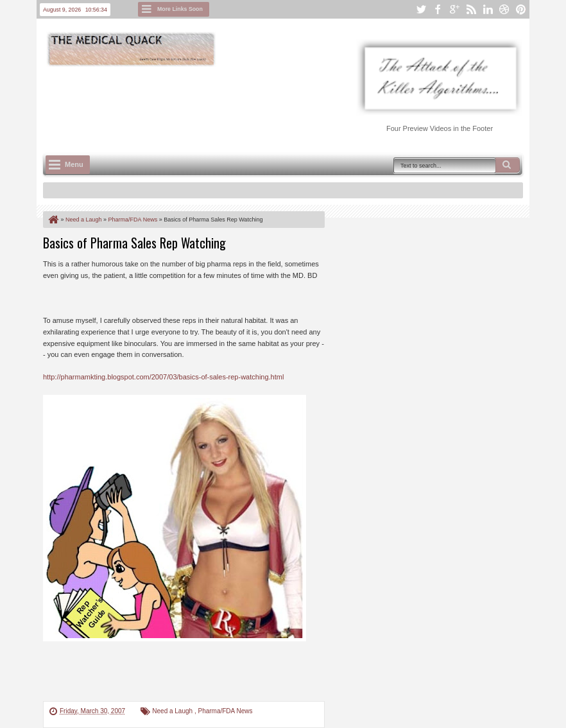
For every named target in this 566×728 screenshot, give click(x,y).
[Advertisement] (277, 103)
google (454, 9)
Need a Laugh (173, 711)
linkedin (488, 9)
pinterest (521, 9)
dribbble (504, 9)
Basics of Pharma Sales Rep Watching (134, 243)
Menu (74, 164)
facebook (438, 9)
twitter (421, 9)
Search (508, 165)
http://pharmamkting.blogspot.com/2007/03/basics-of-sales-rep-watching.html (163, 377)
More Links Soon (180, 9)
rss (471, 9)
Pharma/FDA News (225, 711)
